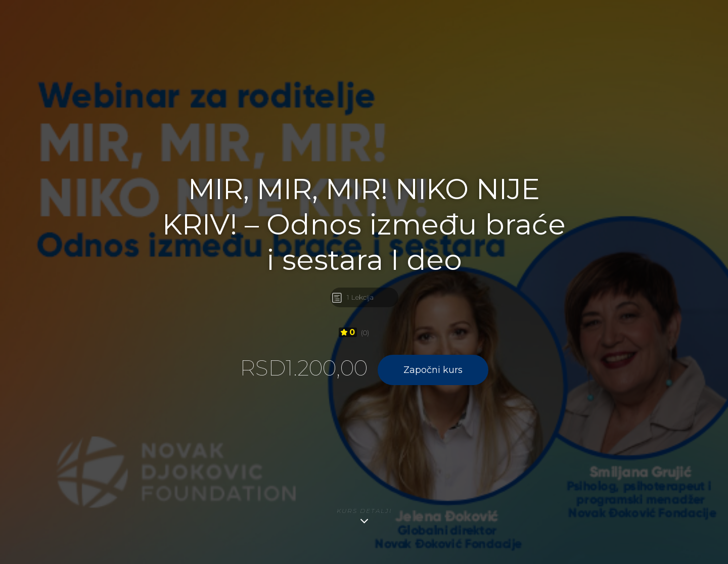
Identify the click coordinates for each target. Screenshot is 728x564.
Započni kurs (433, 370)
